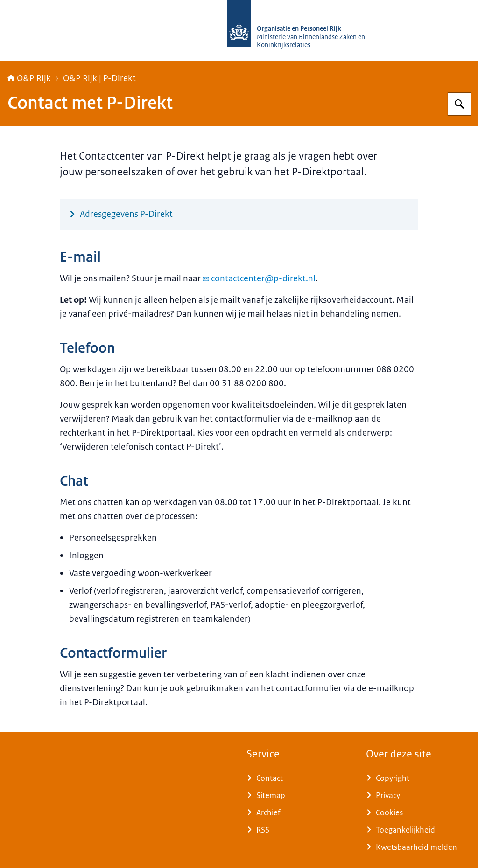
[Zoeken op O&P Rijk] (459, 104)
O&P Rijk (29, 78)
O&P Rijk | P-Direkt (99, 78)
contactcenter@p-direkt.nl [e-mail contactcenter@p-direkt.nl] (259, 278)
